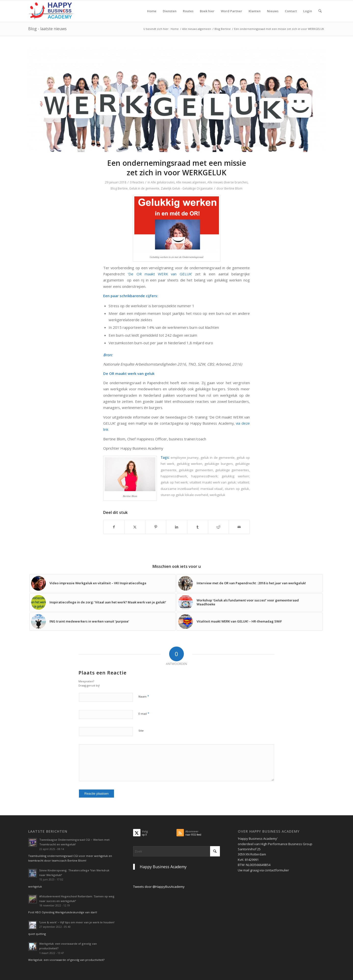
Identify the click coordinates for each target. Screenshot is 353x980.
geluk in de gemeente (218, 458)
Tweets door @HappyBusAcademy (159, 887)
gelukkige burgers (219, 464)
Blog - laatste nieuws (47, 29)
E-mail (144, 713)
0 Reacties (137, 182)
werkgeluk (217, 495)
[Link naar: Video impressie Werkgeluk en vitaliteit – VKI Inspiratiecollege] (103, 583)
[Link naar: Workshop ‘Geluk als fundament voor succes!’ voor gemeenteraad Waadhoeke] (250, 602)
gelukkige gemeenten (196, 470)
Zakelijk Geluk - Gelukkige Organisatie (187, 188)
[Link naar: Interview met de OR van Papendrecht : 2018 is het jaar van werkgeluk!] (250, 583)
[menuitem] (152, 11)
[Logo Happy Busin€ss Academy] (52, 11)
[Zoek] (320, 11)
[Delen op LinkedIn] (176, 527)
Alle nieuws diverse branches (227, 182)
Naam (144, 696)
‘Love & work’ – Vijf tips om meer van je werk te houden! (77, 922)
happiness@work (174, 476)
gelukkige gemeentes (232, 470)
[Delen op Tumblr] (198, 527)
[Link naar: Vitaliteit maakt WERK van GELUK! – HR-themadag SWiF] (250, 622)
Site (141, 731)
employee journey (185, 458)
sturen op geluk (237, 489)
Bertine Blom (233, 188)
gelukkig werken (189, 464)
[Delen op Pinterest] (156, 527)
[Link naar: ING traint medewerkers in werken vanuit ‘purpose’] (103, 622)
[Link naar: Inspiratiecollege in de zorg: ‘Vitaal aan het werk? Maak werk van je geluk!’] (103, 602)
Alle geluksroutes (163, 182)
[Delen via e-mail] (239, 527)
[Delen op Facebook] (114, 527)
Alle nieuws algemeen (191, 182)
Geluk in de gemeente (144, 188)
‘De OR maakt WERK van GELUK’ (160, 274)
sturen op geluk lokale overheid (184, 495)
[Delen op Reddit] (218, 527)
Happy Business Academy (163, 867)
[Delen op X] (135, 527)
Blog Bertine (119, 188)
